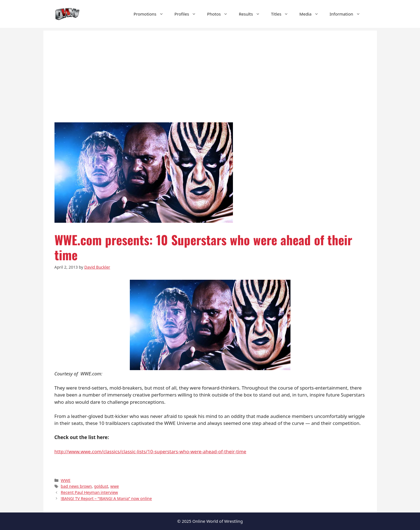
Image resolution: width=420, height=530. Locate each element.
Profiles (188, 14)
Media (312, 14)
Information (348, 14)
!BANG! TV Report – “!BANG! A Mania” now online (106, 498)
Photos (220, 14)
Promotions (151, 14)
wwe (115, 486)
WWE (66, 480)
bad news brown (76, 486)
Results (252, 14)
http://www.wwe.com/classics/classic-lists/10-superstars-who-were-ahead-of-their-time (150, 451)
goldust (101, 486)
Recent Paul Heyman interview (90, 492)
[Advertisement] (210, 70)
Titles (282, 14)
